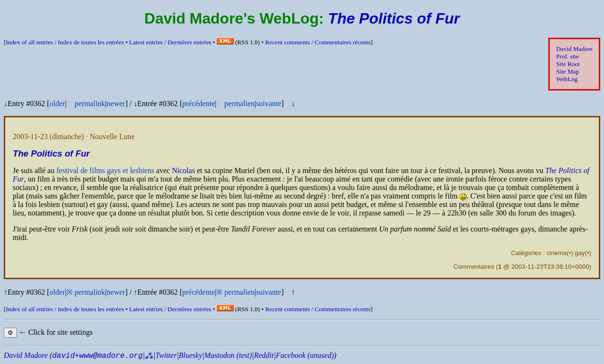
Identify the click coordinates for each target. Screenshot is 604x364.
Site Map (568, 71)
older (57, 103)
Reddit (264, 355)
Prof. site (568, 56)
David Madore (575, 49)
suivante (269, 103)
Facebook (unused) (305, 355)
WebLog (567, 79)
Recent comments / (318, 42)
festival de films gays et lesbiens (105, 170)
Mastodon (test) (228, 355)
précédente (198, 103)
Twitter (166, 355)
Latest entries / (170, 42)
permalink (90, 103)
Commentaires (474, 267)
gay (580, 253)
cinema (557, 253)
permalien (239, 103)
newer (116, 103)
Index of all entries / (65, 42)
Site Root (568, 64)
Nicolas (183, 170)
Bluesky (191, 355)
